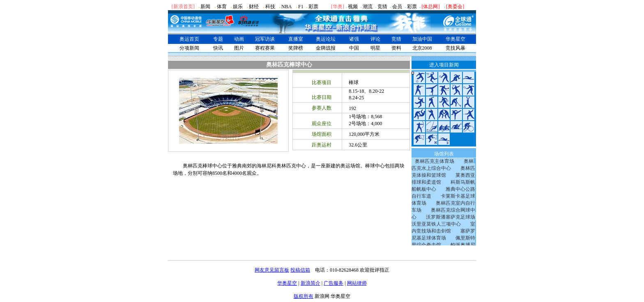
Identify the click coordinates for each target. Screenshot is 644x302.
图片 (239, 48)
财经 (254, 7)
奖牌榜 (296, 48)
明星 (375, 48)
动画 (239, 39)
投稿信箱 (300, 270)
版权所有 (304, 296)
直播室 (296, 39)
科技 (270, 7)
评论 (375, 39)
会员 (397, 7)
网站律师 (357, 283)
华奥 (338, 7)
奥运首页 (189, 39)
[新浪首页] (183, 7)
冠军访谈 (265, 39)
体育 (222, 7)
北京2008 (422, 48)
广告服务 (333, 283)
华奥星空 (455, 39)
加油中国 (422, 39)
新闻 (205, 7)
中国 (354, 48)
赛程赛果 (265, 48)
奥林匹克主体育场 (435, 161)
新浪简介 (310, 283)
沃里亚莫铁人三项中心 (436, 224)
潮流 (368, 7)
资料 (396, 48)
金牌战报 (326, 48)
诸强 (354, 39)
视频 (353, 7)
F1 (301, 7)
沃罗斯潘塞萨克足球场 (451, 217)
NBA (286, 7)
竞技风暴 (455, 48)
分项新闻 (189, 48)
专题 (218, 39)
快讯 (218, 48)
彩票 (313, 7)
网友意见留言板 (272, 270)
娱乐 (238, 7)
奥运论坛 (326, 39)
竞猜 (382, 7)
